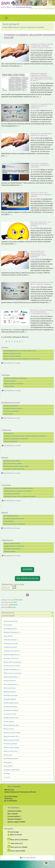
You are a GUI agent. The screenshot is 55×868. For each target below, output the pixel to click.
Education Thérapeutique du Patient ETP (16, 439)
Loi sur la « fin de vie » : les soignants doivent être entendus (41, 224)
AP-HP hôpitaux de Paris (11, 516)
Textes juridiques (9, 386)
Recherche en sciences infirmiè (12, 733)
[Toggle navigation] (6, 18)
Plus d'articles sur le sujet (11, 363)
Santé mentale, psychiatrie (11, 759)
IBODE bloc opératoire (10, 692)
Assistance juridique (14, 811)
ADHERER (27, 570)
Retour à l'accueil (15, 835)
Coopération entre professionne (12, 651)
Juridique (6, 375)
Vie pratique (7, 774)
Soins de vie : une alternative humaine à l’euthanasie (41, 135)
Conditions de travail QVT (11, 406)
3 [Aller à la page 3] (12, 342)
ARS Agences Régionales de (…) (12, 632)
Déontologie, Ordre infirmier (12, 461)
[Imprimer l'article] (28, 596)
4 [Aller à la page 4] (15, 342)
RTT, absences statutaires (11, 411)
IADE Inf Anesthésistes (10, 688)
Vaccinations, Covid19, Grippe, (12, 770)
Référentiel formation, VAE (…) (12, 736)
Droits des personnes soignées (13, 464)
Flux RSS (12, 607)
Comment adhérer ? (14, 816)
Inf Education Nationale (10, 699)
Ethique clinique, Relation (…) (12, 677)
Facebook (19, 600)
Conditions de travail (10, 403)
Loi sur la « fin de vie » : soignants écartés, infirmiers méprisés (41, 194)
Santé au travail (8, 414)
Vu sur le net (7, 777)
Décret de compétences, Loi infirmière (15, 378)
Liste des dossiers (8, 616)
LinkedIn (14, 605)
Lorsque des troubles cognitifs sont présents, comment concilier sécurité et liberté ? (42, 46)
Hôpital (5, 513)
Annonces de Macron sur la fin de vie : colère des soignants (42, 283)
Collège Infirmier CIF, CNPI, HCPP (14, 546)
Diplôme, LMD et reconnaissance (12, 662)
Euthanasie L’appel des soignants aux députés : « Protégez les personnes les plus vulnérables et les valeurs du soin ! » (42, 77)
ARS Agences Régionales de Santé (14, 519)
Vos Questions (14, 808)
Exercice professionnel (11, 442)
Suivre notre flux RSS (16, 851)
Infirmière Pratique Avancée (11, 703)
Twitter (14, 602)
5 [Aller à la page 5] (17, 342)
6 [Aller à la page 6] (20, 342)
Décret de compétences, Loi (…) (12, 655)
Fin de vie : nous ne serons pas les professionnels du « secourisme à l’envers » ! (42, 312)
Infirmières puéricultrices (10, 707)
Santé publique (8, 762)
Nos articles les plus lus (28, 578)
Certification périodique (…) (11, 640)
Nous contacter (13, 814)
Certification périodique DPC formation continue (18, 488)
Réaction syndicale (10, 552)
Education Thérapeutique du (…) (12, 670)
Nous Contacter (14, 787)
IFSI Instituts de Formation (12, 494)
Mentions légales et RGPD (16, 822)
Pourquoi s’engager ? (15, 819)
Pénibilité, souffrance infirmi (11, 718)
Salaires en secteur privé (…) (11, 751)
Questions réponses (10, 381)
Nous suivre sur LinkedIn (17, 847)
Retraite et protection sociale (12, 354)
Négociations (7, 540)
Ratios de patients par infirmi (11, 725)
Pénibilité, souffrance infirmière (13, 409)
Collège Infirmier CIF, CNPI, (11, 644)
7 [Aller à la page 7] (22, 342)
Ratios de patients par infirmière (14, 384)
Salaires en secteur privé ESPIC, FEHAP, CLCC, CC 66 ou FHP (22, 359)
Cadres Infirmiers (9, 521)
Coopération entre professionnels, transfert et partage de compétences (25, 436)
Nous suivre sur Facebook (18, 840)
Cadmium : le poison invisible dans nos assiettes (28, 27)
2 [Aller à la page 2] (9, 342)
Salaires (5, 348)
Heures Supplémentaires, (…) (11, 684)
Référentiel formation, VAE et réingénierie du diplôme (20, 497)
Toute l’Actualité (8, 613)
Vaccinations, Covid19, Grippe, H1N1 (14, 469)
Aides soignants (9, 433)
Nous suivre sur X (15, 843)
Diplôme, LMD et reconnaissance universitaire (18, 491)
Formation (6, 485)
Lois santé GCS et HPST (10, 714)
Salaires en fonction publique (12, 356)
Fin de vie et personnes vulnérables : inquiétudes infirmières (40, 165)
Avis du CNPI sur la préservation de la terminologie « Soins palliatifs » (38, 254)
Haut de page (13, 832)
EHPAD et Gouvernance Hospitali (12, 673)
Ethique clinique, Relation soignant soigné (16, 466)
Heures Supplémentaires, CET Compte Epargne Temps (20, 351)
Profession (6, 430)
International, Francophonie (12, 549)
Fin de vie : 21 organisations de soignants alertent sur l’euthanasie (42, 106)
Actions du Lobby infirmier (12, 543)
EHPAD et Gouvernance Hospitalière (14, 524)
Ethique (5, 458)
